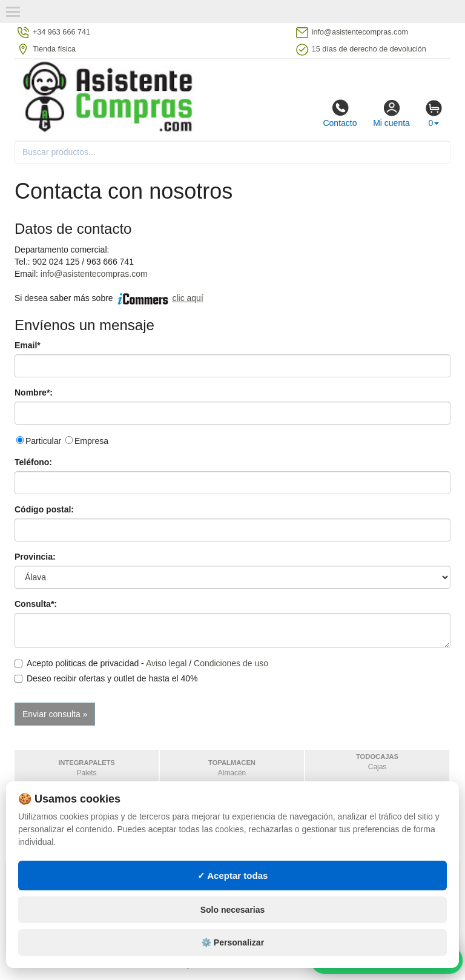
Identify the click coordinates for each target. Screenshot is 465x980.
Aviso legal (166, 663)
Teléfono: (33, 462)
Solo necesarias (233, 926)
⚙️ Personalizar (232, 959)
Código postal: (44, 509)
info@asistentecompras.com (94, 274)
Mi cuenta (391, 113)
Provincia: (35, 557)
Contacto (340, 113)
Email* (28, 345)
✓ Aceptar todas (233, 891)
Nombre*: (34, 392)
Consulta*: (36, 604)
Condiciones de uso (231, 663)
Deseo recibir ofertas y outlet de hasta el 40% (106, 678)
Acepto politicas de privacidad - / (141, 663)
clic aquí (187, 298)
